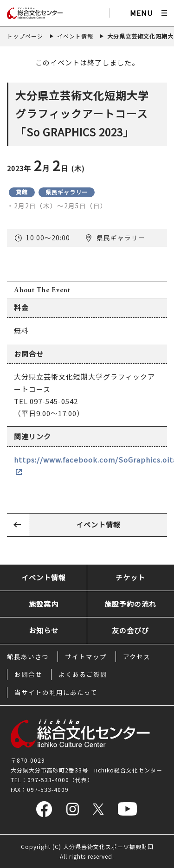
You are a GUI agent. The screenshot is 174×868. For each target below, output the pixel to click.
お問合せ (28, 674)
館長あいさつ (28, 656)
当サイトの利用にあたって (56, 692)
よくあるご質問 (83, 674)
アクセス (137, 656)
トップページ (25, 36)
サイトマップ (86, 656)
